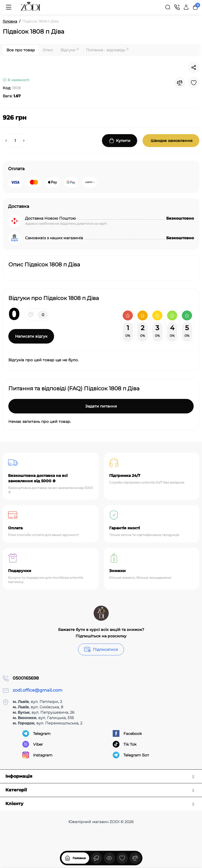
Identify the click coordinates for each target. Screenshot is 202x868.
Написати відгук (31, 336)
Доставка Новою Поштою (50, 218)
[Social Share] (194, 67)
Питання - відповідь (107, 50)
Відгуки (70, 50)
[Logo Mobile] (31, 7)
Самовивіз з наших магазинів (54, 238)
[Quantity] (15, 141)
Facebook (127, 733)
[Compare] (180, 83)
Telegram (36, 733)
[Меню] (9, 7)
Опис (48, 50)
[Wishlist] (194, 83)
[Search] (168, 7)
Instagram (37, 755)
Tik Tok (125, 744)
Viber (33, 744)
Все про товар (21, 50)
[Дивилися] (96, 858)
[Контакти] (177, 7)
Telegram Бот (131, 755)
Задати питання (101, 406)
